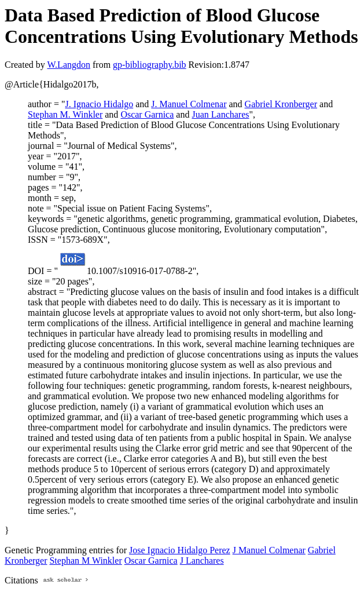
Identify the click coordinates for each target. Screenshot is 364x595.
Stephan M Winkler (85, 561)
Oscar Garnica (147, 114)
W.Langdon (69, 65)
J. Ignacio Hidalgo (99, 104)
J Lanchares (202, 561)
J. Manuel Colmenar (189, 104)
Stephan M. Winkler (65, 114)
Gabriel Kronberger (281, 104)
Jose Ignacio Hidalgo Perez (180, 550)
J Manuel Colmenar (269, 550)
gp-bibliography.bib (150, 65)
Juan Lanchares (220, 114)
